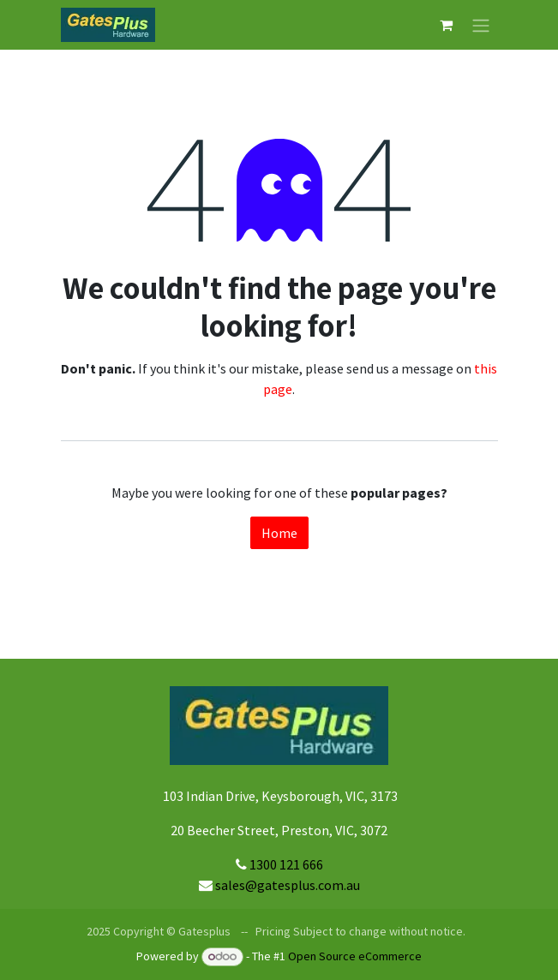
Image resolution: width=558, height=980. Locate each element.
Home (279, 533)
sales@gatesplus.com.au (288, 885)
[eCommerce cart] (447, 25)
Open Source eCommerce (355, 956)
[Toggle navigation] (481, 25)
